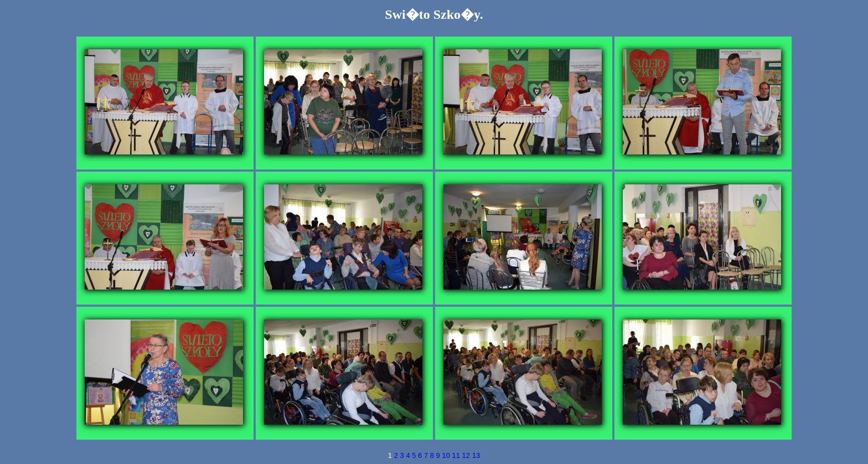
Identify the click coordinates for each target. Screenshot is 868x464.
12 (467, 455)
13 (476, 455)
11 (457, 455)
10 (447, 455)
